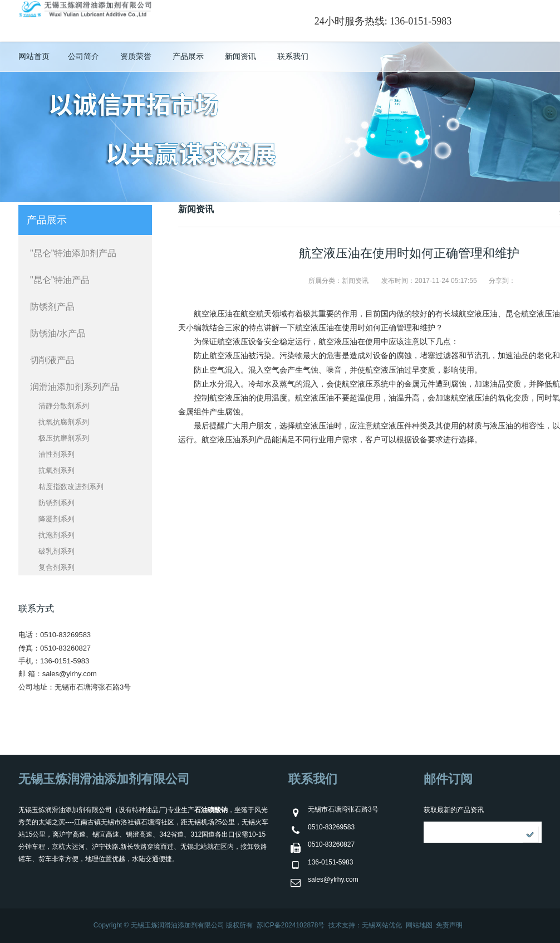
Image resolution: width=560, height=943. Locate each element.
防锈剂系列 (57, 503)
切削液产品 (52, 360)
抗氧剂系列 (57, 470)
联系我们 (293, 56)
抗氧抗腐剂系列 (64, 422)
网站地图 (419, 925)
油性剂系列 (57, 454)
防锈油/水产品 (58, 333)
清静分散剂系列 (64, 406)
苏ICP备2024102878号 (291, 925)
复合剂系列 (57, 567)
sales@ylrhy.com (70, 674)
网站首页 (34, 56)
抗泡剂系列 (57, 535)
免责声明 (449, 925)
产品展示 (188, 56)
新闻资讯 (240, 56)
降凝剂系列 (57, 519)
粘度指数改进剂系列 (71, 487)
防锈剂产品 (52, 307)
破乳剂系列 (57, 551)
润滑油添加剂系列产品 (75, 387)
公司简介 (83, 56)
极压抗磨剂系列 (64, 438)
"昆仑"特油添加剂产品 (73, 253)
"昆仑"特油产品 (60, 280)
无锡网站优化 (382, 925)
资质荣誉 (136, 56)
